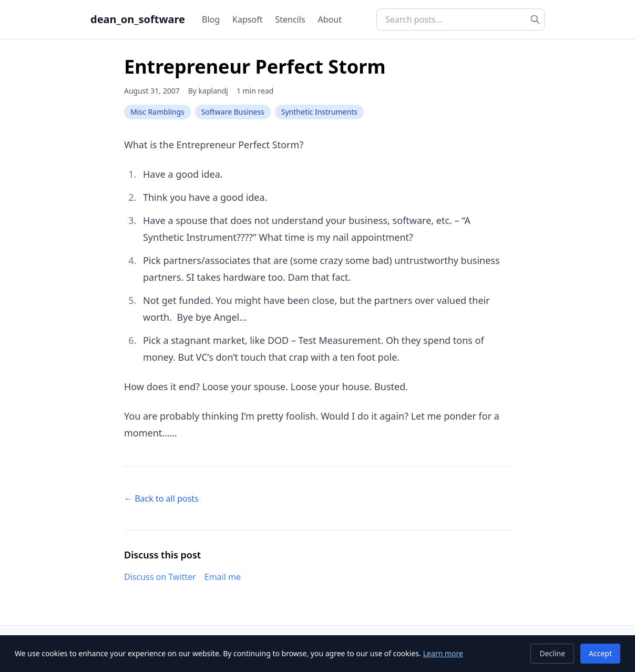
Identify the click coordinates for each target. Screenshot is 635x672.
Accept (600, 653)
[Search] (535, 19)
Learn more (443, 653)
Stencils (290, 19)
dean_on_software (138, 19)
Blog (211, 19)
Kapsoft (247, 19)
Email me (223, 577)
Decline (552, 653)
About (330, 19)
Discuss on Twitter (160, 577)
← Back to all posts (161, 498)
